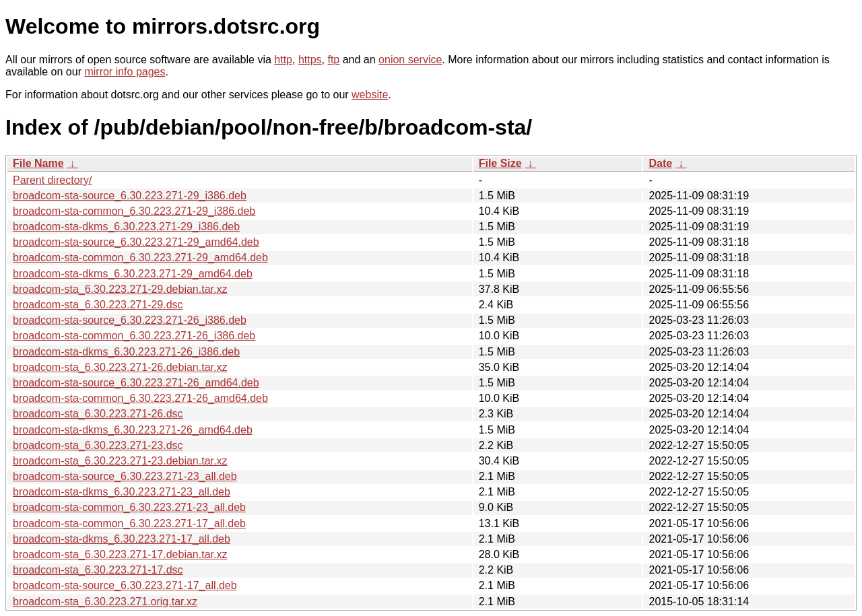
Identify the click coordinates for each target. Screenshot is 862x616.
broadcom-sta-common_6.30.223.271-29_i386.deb (134, 211)
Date (660, 163)
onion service (410, 60)
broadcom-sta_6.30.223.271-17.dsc (98, 570)
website (370, 95)
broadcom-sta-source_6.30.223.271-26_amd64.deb (136, 383)
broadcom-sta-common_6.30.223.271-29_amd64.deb (140, 258)
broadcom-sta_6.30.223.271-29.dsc (98, 305)
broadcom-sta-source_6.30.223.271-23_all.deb (125, 476)
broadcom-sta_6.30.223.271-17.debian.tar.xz (120, 554)
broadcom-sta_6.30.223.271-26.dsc (98, 414)
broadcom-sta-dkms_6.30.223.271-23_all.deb (122, 492)
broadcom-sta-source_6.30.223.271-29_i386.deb (130, 196)
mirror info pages (125, 72)
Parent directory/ (52, 180)
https (310, 60)
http (283, 60)
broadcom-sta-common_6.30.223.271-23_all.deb (129, 507)
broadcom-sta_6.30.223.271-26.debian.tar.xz (120, 367)
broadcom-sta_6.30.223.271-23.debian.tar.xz (120, 461)
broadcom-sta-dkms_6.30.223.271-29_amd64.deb (133, 274)
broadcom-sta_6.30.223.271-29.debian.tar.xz (120, 289)
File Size (500, 163)
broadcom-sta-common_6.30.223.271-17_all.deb (129, 523)
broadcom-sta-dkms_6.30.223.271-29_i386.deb (126, 227)
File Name (38, 163)
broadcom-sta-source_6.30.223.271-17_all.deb (125, 585)
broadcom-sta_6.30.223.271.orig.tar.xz (105, 602)
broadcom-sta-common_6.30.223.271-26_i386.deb (134, 336)
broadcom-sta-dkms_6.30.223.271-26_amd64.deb (133, 430)
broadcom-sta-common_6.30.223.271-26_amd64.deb (140, 398)
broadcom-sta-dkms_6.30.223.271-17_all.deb (122, 539)
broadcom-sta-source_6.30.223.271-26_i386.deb (130, 320)
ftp (333, 60)
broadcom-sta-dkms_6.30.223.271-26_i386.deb (126, 352)
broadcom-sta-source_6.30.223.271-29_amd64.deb (136, 242)
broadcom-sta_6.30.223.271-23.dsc (98, 445)
